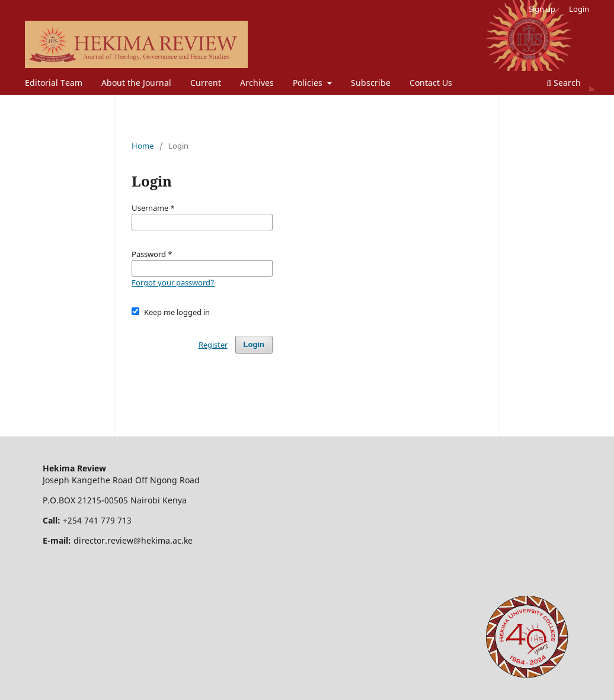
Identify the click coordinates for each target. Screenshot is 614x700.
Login (579, 9)
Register (213, 345)
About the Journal (136, 83)
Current (206, 83)
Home (143, 146)
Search (564, 83)
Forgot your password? (173, 282)
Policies (309, 83)
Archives (257, 83)
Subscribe (371, 83)
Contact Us (431, 83)
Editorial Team (54, 83)
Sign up (542, 9)
